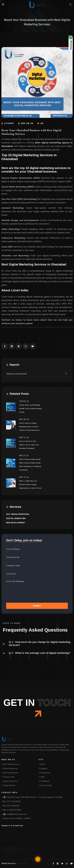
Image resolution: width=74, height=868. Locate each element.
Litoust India (21, 863)
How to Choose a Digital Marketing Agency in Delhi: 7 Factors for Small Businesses (29, 427)
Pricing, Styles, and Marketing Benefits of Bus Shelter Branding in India (30, 409)
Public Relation (8, 785)
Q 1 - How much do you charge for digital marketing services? (40, 644)
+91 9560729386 (11, 810)
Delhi (41, 777)
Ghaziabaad (44, 773)
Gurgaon (43, 768)
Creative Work (8, 777)
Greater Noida (45, 785)
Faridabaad (44, 781)
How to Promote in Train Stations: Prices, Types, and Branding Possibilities (29, 445)
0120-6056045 (10, 806)
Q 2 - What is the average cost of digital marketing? (40, 653)
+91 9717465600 (11, 801)
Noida (42, 764)
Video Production (10, 781)
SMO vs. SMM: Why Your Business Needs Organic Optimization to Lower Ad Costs (30, 485)
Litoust (8, 123)
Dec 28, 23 (26, 123)
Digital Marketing (16, 519)
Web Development (16, 523)
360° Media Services (11, 764)
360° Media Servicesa (18, 514)
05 (40, 123)
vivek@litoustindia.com (14, 814)
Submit (37, 606)
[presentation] (19, 597)
